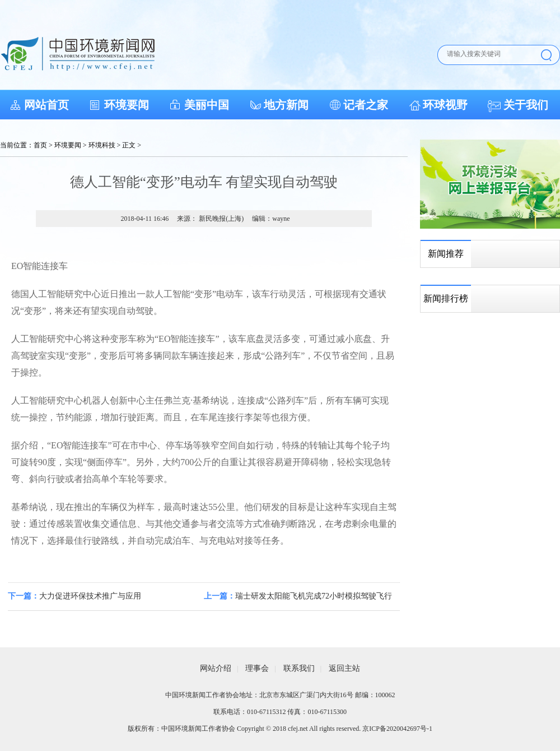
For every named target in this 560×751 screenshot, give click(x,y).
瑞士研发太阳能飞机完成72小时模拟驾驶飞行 (314, 596)
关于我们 (526, 105)
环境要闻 (127, 105)
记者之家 (366, 105)
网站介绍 (216, 668)
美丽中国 (207, 105)
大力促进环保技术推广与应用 (90, 596)
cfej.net (298, 729)
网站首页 (46, 105)
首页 (40, 145)
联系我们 (299, 668)
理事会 (257, 668)
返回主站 (344, 668)
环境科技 (102, 145)
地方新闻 (286, 105)
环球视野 (445, 105)
